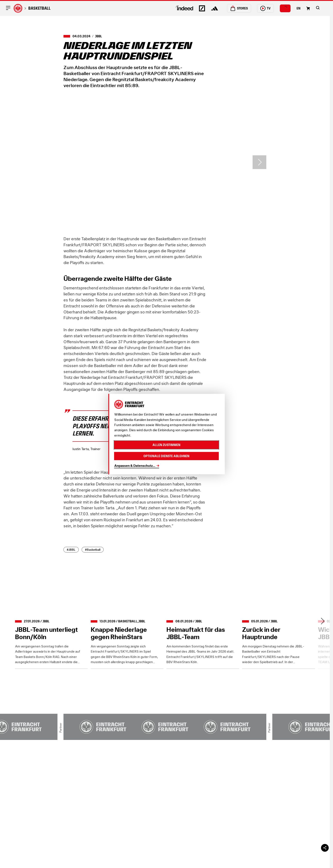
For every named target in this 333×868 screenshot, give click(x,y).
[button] (318, 8)
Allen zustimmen (166, 445)
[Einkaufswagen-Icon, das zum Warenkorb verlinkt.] (308, 8)
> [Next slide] (259, 162)
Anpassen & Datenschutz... (135, 466)
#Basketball (93, 550)
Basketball (39, 8)
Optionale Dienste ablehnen (166, 456)
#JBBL (71, 550)
